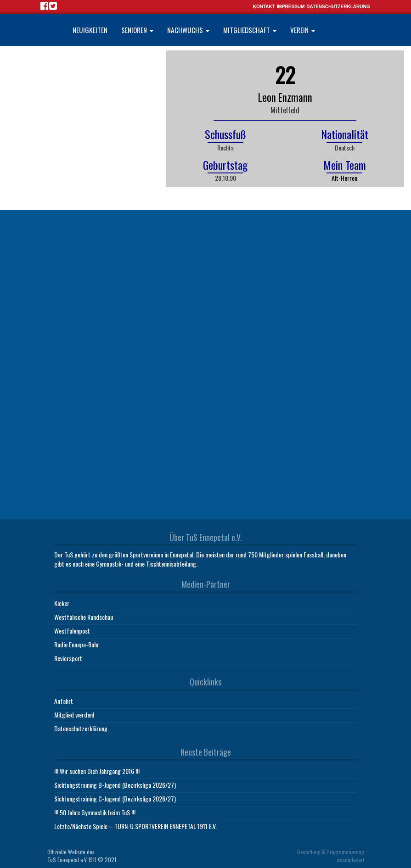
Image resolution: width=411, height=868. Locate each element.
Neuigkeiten (90, 30)
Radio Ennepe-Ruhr (77, 644)
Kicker (62, 603)
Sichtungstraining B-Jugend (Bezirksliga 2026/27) (115, 785)
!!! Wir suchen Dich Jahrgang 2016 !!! (97, 771)
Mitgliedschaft (250, 30)
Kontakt (264, 7)
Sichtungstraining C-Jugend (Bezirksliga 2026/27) (115, 798)
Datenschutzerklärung (338, 7)
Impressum (291, 7)
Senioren (137, 30)
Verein (303, 30)
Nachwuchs (188, 30)
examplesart (351, 860)
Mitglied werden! (74, 715)
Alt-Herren (344, 178)
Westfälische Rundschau (84, 617)
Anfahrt (64, 701)
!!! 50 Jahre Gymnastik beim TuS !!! (95, 812)
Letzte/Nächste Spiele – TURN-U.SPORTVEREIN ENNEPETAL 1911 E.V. (135, 826)
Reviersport (68, 658)
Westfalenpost (72, 631)
